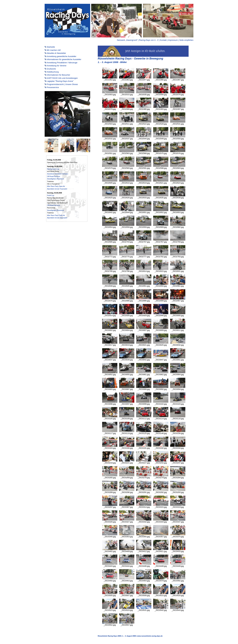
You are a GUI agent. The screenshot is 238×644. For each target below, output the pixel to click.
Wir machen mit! (54, 50)
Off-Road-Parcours (54, 176)
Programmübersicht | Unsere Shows (62, 84)
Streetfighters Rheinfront (55, 179)
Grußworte (51, 69)
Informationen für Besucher (58, 75)
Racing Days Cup (53, 169)
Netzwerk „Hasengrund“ (128, 40)
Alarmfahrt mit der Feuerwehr (57, 189)
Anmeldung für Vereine (56, 66)
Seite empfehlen (186, 40)
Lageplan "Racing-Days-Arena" (60, 81)
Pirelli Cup (51, 195)
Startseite (51, 47)
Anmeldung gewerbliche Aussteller (61, 56)
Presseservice (53, 87)
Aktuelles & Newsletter (56, 53)
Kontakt (163, 40)
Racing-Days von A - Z (149, 40)
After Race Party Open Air (56, 186)
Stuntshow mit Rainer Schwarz (58, 174)
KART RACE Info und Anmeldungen (62, 78)
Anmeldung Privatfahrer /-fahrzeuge (62, 63)
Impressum (173, 40)
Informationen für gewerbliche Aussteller (64, 59)
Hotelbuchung (53, 72)
